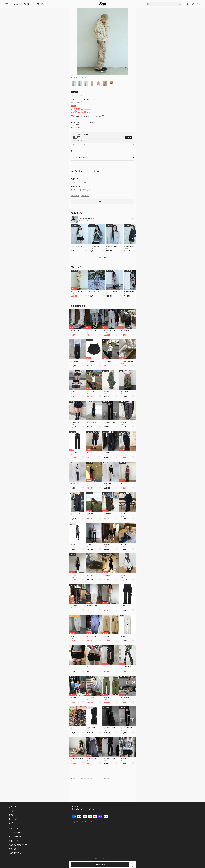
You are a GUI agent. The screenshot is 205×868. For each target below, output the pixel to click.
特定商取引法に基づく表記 (18, 845)
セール (16, 4)
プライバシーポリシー (17, 833)
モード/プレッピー (85, 190)
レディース (13, 807)
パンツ (73, 182)
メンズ (11, 811)
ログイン (85, 122)
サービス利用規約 (15, 837)
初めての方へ (14, 829)
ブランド (40, 4)
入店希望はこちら (15, 853)
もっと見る (102, 257)
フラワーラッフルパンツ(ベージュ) (104, 779)
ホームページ (74, 779)
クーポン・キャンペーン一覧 (78, 144)
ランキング (27, 4)
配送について (85, 196)
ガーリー (74, 190)
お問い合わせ (75, 196)
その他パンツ (84, 182)
